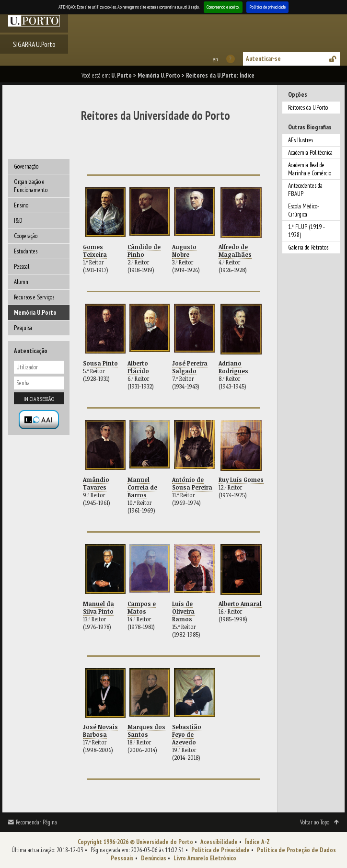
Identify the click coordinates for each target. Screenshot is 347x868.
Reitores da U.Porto (308, 108)
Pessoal (22, 267)
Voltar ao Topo (315, 822)
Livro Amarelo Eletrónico (205, 858)
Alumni (22, 282)
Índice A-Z (257, 842)
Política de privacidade (267, 7)
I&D (18, 221)
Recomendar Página (36, 822)
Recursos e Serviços (34, 297)
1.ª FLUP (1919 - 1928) (307, 231)
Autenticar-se (263, 59)
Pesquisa (23, 328)
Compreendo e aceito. (223, 7)
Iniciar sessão (39, 399)
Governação (26, 166)
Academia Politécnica (310, 153)
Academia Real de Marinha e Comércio (310, 169)
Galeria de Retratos (308, 247)
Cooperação (26, 236)
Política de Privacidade (220, 850)
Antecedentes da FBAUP (305, 190)
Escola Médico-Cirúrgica (304, 210)
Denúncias (154, 858)
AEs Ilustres (301, 140)
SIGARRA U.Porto (34, 44)
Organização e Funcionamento (31, 186)
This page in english (215, 59)
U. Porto (121, 75)
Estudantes (26, 251)
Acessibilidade (219, 842)
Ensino (21, 205)
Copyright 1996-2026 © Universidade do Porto (135, 842)
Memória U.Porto (159, 75)
